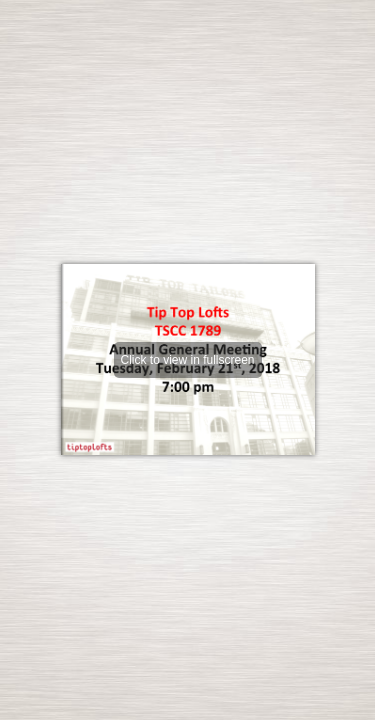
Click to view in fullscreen (187, 360)
